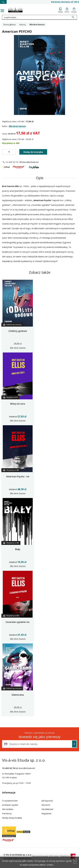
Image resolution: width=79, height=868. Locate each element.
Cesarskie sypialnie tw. (18, 622)
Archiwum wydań (10, 805)
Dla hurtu (46, 805)
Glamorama (18, 695)
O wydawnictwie (10, 801)
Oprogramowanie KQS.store (45, 856)
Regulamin (46, 813)
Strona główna (10, 25)
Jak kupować (47, 801)
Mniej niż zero (18, 404)
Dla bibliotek (47, 809)
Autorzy (23, 25)
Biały (18, 549)
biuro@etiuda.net (27, 768)
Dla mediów (8, 809)
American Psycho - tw (18, 477)
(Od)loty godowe (18, 331)
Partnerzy (7, 813)
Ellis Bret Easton (17, 126)
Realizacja (68, 856)
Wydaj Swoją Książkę (12, 818)
